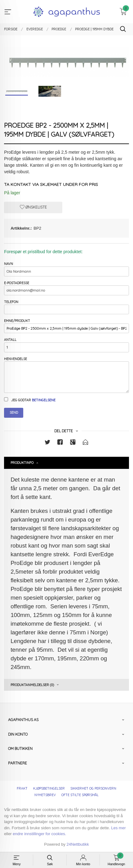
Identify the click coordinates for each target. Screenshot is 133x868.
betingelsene (44, 400)
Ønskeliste (33, 207)
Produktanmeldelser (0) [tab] (32, 685)
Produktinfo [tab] (22, 463)
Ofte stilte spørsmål (80, 795)
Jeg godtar (30, 400)
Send (14, 412)
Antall (66, 345)
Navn (66, 269)
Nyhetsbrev (45, 795)
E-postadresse (66, 288)
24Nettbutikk (78, 844)
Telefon (66, 307)
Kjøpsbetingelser (49, 788)
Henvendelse (66, 375)
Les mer (119, 828)
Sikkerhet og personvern (93, 788)
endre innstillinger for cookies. (39, 834)
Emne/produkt (66, 326)
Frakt (22, 788)
